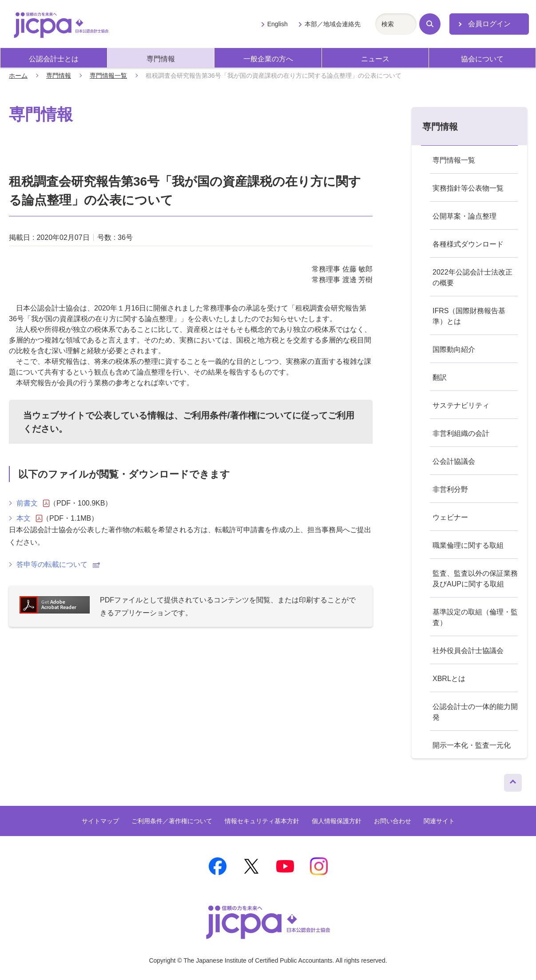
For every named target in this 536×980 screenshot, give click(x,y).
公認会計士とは (54, 59)
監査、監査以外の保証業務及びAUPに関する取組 (475, 579)
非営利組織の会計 (461, 433)
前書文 (33, 503)
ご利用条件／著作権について (172, 821)
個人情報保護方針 (337, 821)
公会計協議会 (454, 461)
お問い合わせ (393, 821)
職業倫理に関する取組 (468, 545)
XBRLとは (449, 679)
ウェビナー (450, 517)
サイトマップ (100, 821)
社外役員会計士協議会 (468, 651)
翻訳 (440, 377)
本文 (29, 518)
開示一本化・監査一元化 (472, 745)
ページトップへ (513, 781)
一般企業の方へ (268, 59)
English (278, 24)
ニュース (375, 59)
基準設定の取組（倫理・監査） (475, 617)
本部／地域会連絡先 (333, 24)
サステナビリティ (461, 405)
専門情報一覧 (108, 76)
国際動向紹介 (454, 349)
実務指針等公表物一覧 (468, 188)
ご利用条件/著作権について (238, 415)
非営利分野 (450, 489)
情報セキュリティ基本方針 (262, 821)
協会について (482, 59)
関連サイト (439, 821)
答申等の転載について (58, 564)
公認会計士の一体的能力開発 (475, 712)
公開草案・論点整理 (465, 216)
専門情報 (161, 59)
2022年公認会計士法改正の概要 (472, 277)
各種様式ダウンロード (468, 244)
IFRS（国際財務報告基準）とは (469, 316)
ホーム (18, 76)
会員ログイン (489, 24)
